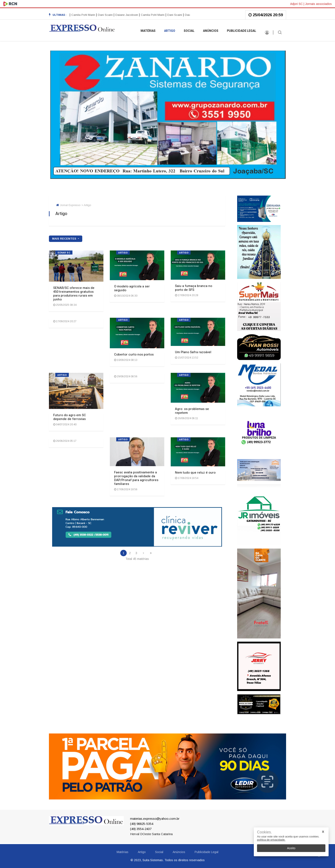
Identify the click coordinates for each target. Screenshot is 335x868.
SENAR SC (64, 253)
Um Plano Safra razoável (193, 352)
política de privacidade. (271, 840)
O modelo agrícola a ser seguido (132, 288)
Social (189, 31)
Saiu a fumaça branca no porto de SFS (194, 288)
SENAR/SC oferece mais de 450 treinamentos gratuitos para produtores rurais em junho (74, 294)
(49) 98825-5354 (142, 824)
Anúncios (211, 31)
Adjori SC (296, 4)
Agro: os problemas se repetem (192, 411)
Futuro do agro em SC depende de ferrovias (70, 417)
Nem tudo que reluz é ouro (195, 473)
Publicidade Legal (242, 31)
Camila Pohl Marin (84, 15)
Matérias (148, 31)
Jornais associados (318, 4)
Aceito (291, 848)
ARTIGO (123, 253)
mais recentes (65, 239)
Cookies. (264, 832)
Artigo (170, 31)
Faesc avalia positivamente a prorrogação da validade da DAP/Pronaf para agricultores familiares (136, 478)
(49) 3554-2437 (141, 829)
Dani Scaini (106, 15)
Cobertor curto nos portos (134, 354)
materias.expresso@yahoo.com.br (155, 819)
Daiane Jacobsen (128, 15)
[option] (107, 15)
